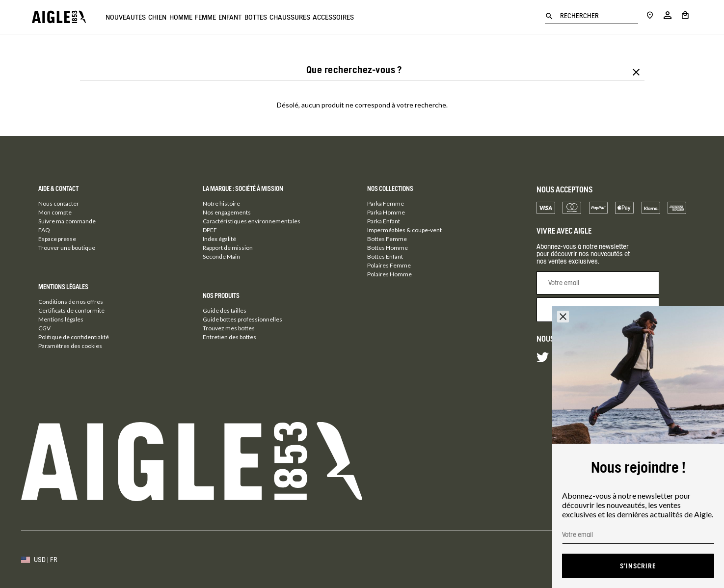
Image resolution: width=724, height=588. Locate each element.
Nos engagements (227, 212)
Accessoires (418, 17)
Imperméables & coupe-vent (404, 230)
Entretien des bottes (229, 337)
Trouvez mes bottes (229, 328)
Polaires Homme (389, 274)
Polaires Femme (389, 265)
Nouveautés (126, 17)
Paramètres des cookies (70, 346)
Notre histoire (221, 203)
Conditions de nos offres (71, 302)
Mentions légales (61, 319)
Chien (170, 17)
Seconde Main (221, 256)
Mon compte (55, 212)
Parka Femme (386, 203)
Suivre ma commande (67, 221)
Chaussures (362, 17)
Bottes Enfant (385, 256)
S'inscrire (638, 566)
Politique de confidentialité (74, 337)
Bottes (316, 17)
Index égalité (219, 239)
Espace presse (57, 239)
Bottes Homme (388, 248)
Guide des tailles (225, 310)
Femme (242, 17)
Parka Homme (386, 212)
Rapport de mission (228, 248)
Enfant (279, 17)
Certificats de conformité (71, 310)
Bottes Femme (387, 239)
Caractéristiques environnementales (252, 221)
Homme (205, 17)
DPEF (210, 230)
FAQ (44, 230)
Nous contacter (59, 203)
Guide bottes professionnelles (242, 319)
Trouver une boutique (67, 248)
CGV (44, 328)
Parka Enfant (384, 221)
